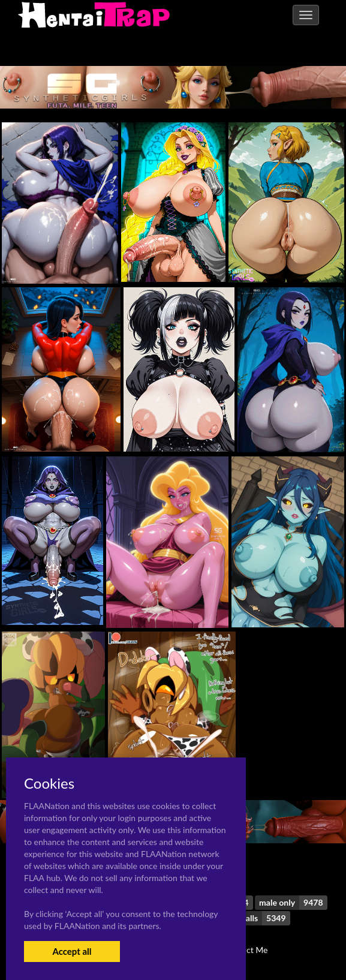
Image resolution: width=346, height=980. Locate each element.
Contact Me (246, 950)
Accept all (72, 951)
